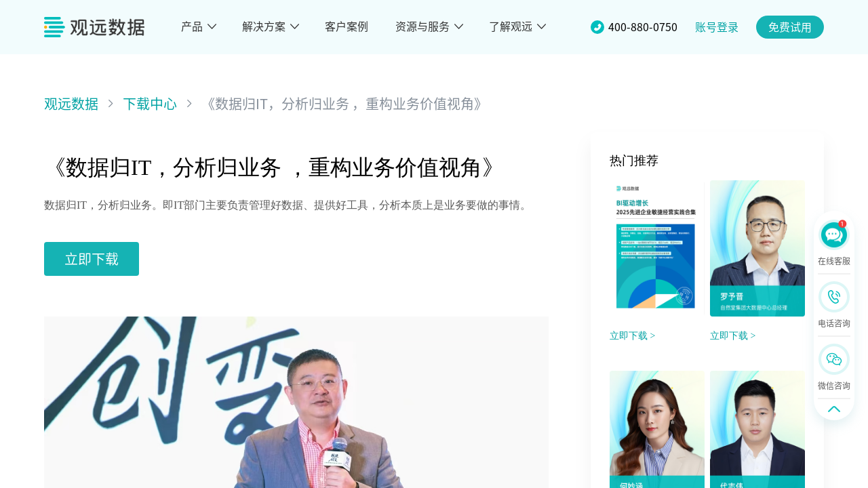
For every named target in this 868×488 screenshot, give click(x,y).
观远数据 (71, 104)
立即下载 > (632, 336)
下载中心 (150, 104)
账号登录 (717, 27)
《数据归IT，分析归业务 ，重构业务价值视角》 (344, 104)
